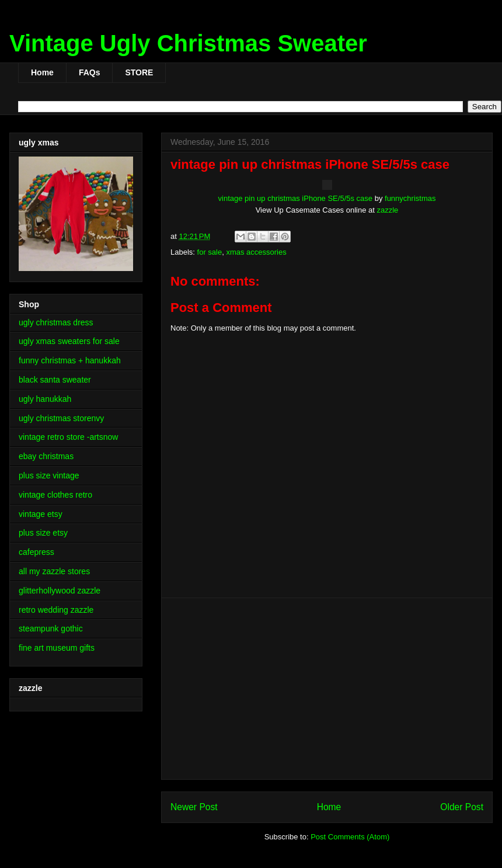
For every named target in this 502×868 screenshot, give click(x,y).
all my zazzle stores (54, 571)
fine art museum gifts (57, 648)
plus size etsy (43, 533)
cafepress (36, 552)
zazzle (388, 210)
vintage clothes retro (55, 495)
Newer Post (194, 807)
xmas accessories (256, 252)
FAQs (90, 72)
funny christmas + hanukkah (70, 360)
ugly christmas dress (56, 322)
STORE (139, 72)
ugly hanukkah (45, 399)
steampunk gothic (51, 629)
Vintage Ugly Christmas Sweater (188, 43)
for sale (210, 252)
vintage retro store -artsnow (68, 437)
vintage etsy (41, 514)
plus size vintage (49, 475)
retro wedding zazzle (56, 610)
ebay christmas (46, 456)
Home (42, 72)
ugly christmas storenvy (61, 418)
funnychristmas (410, 198)
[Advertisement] (327, 689)
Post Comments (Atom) (350, 837)
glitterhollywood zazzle (60, 591)
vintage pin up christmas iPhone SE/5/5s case (295, 198)
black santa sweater (55, 380)
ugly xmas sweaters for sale (69, 341)
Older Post (462, 807)
